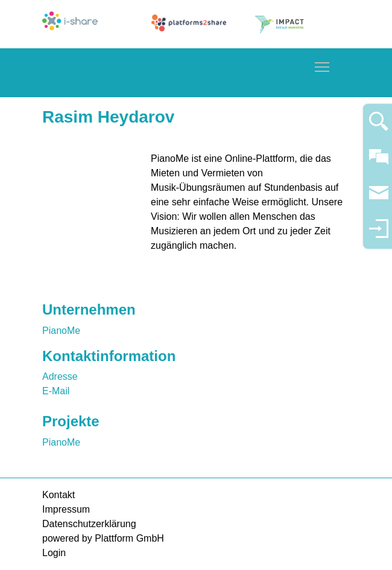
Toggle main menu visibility (323, 65)
